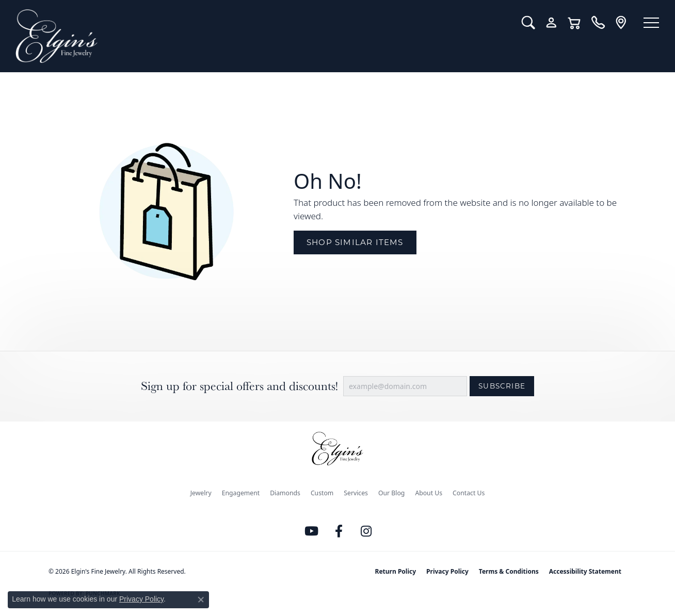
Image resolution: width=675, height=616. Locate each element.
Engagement (241, 493)
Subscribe (502, 386)
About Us (429, 493)
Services (356, 493)
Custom (322, 493)
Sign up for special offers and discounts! (239, 386)
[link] (594, 23)
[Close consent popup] (201, 599)
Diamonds (285, 493)
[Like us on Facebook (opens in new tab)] (339, 531)
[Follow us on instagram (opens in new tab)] (366, 531)
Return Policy (396, 571)
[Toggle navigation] (649, 23)
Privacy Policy (447, 571)
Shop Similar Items (355, 242)
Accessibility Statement (585, 571)
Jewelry (201, 493)
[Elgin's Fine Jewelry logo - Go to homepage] (259, 36)
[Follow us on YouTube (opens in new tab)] (312, 531)
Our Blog (391, 493)
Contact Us (469, 493)
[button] (524, 23)
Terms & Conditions (509, 571)
